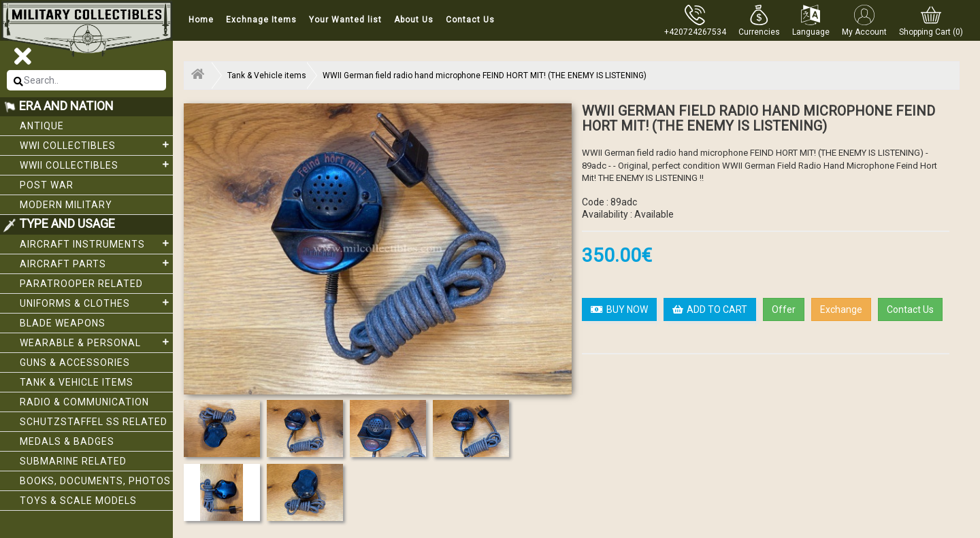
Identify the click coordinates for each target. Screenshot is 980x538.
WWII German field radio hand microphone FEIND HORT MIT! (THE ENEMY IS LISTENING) (485, 75)
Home (201, 20)
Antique (42, 126)
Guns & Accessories (75, 363)
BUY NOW (619, 309)
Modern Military (66, 205)
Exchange (841, 309)
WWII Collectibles (96, 165)
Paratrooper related (81, 284)
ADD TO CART (710, 309)
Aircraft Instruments (96, 243)
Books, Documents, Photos (95, 481)
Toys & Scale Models (78, 501)
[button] (759, 20)
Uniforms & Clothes (96, 303)
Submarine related (73, 461)
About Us (414, 20)
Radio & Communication (84, 402)
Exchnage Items (261, 20)
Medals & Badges (67, 441)
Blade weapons (63, 323)
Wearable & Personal (96, 342)
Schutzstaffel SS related (94, 422)
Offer (784, 309)
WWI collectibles (96, 145)
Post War (47, 185)
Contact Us (470, 20)
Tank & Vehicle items (77, 382)
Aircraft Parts (96, 263)
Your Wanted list (345, 20)
